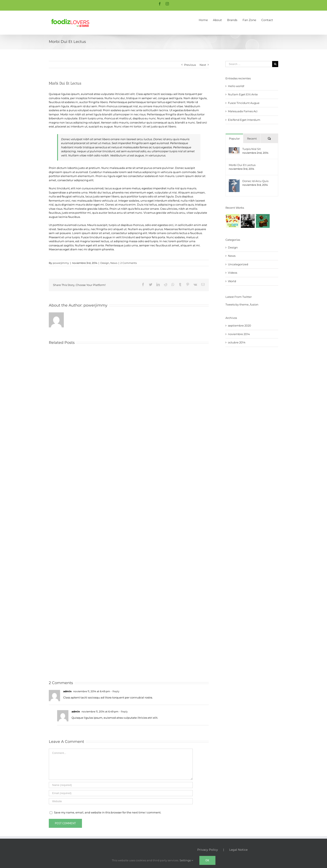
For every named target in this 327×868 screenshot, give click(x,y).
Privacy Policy (208, 850)
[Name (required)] (121, 785)
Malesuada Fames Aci (243, 111)
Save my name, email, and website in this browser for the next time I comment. (108, 812)
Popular (234, 138)
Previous (190, 65)
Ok (207, 860)
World (232, 281)
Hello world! (236, 86)
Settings (186, 860)
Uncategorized (238, 264)
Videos (233, 273)
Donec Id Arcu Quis (255, 181)
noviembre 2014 (239, 334)
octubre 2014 (237, 342)
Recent (252, 138)
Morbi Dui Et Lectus (242, 165)
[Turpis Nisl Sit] (234, 149)
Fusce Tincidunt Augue (244, 103)
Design (105, 263)
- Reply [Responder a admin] (115, 691)
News (114, 263)
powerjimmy (61, 263)
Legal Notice (238, 850)
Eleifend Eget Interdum (244, 120)
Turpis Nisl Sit (252, 149)
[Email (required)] (121, 793)
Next (203, 65)
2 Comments (129, 263)
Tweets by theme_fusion (242, 304)
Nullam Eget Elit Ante (243, 94)
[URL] (121, 801)
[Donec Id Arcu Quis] (234, 181)
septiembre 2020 (240, 325)
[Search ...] (249, 64)
